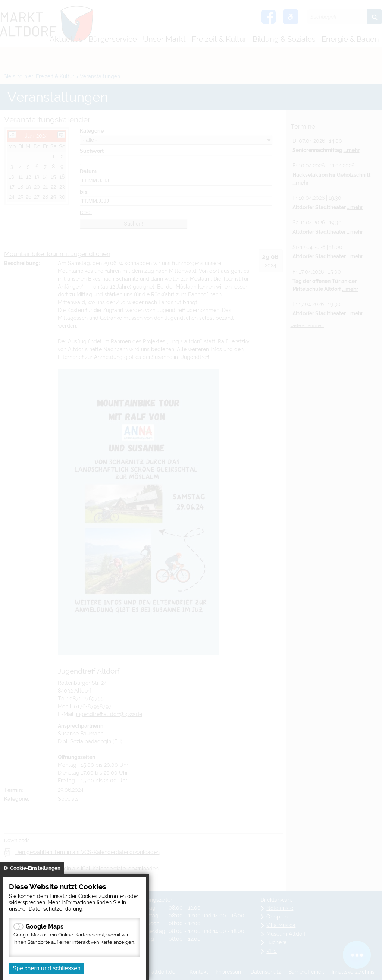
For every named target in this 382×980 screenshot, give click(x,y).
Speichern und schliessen (47, 968)
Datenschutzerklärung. (56, 909)
